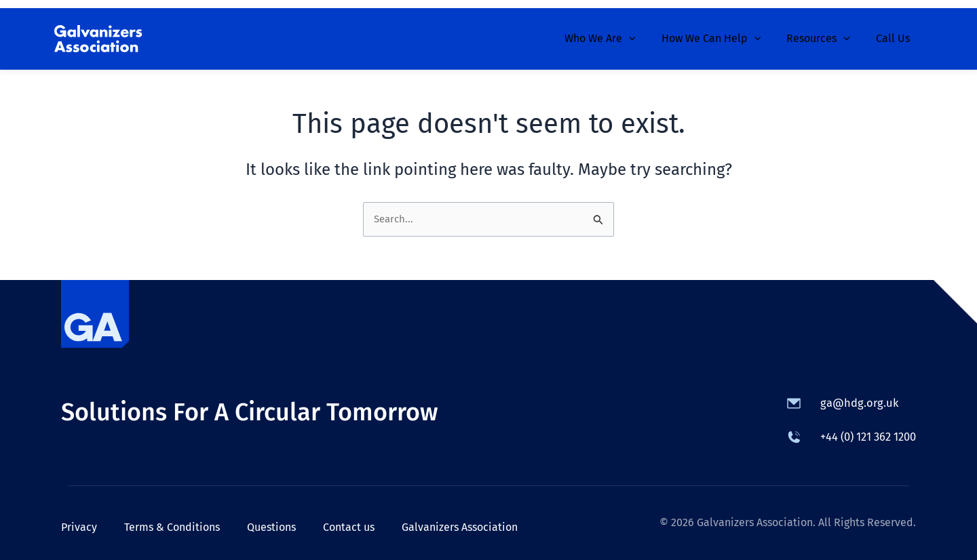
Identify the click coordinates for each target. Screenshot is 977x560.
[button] (643, 31)
